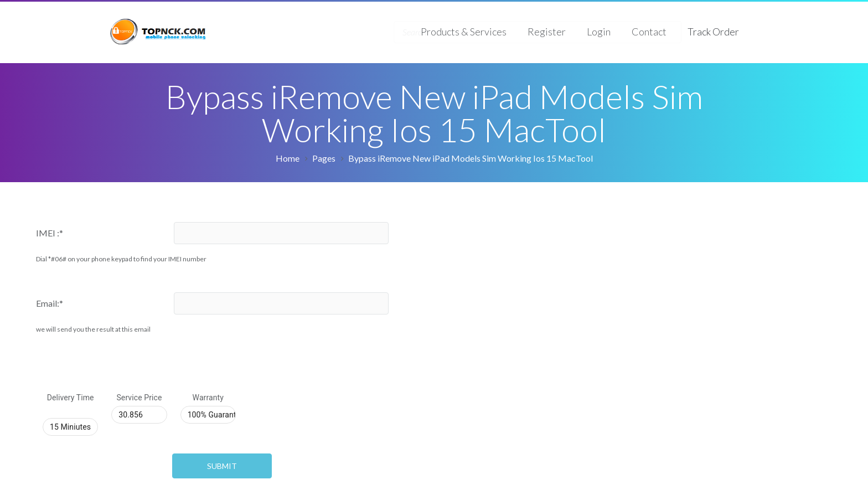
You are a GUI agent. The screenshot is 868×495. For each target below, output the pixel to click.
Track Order (713, 32)
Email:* (50, 303)
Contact (649, 32)
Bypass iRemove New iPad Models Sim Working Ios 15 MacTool (471, 158)
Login (599, 32)
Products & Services (464, 32)
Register (547, 32)
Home (288, 158)
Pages (324, 158)
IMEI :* (50, 233)
